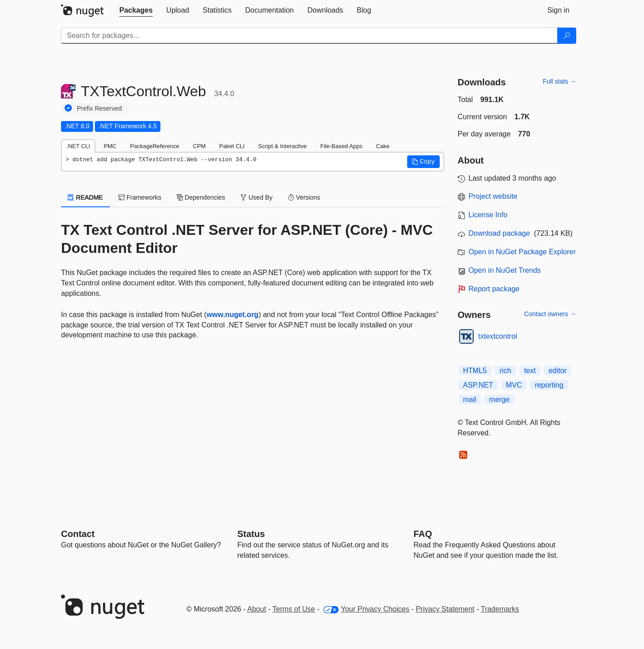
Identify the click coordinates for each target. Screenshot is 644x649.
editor (558, 371)
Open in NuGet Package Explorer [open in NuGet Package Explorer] (522, 252)
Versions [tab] (304, 197)
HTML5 (475, 371)
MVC (514, 385)
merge (499, 399)
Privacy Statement (445, 609)
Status (251, 534)
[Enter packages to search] (309, 36)
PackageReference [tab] (155, 146)
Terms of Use (294, 609)
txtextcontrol (498, 336)
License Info (488, 215)
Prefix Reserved (99, 108)
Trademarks (500, 609)
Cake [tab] (383, 146)
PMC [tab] (110, 146)
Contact (78, 534)
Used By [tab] (256, 197)
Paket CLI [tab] (232, 146)
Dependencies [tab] (201, 197)
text (530, 371)
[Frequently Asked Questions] (423, 534)
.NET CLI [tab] (78, 146)
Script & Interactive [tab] (282, 146)
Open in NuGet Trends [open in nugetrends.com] (505, 270)
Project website (493, 196)
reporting (549, 385)
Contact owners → (550, 314)
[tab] (136, 10)
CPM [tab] (199, 146)
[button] (423, 162)
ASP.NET (478, 385)
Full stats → (559, 81)
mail (470, 399)
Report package (494, 289)
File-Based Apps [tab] (341, 146)
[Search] (567, 36)
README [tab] (85, 197)
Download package (499, 233)
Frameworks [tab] (140, 197)
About (257, 609)
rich (505, 371)
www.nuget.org (233, 315)
